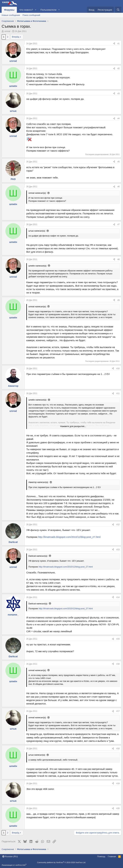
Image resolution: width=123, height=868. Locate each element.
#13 (118, 550)
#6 (119, 187)
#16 (118, 664)
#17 (118, 711)
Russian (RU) (10, 856)
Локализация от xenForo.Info (14, 865)
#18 (118, 749)
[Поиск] (118, 10)
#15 (118, 639)
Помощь (101, 856)
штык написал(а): (37, 231)
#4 (119, 118)
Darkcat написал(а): (38, 556)
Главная (112, 856)
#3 (119, 94)
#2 (119, 68)
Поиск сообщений (31, 15)
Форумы (9, 10)
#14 (118, 597)
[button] (36, 10)
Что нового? (26, 10)
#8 (119, 259)
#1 (119, 44)
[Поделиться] (114, 44)
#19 (118, 783)
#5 (119, 162)
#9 (119, 300)
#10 (118, 369)
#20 (118, 808)
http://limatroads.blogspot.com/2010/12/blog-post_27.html (69, 537)
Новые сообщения (11, 15)
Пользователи (48, 10)
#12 (118, 525)
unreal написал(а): (37, 193)
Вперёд (16, 37)
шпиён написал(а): (38, 266)
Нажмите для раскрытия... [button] (73, 426)
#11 (118, 393)
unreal (7, 31)
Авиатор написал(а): (39, 482)
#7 (119, 224)
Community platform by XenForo (61, 862)
